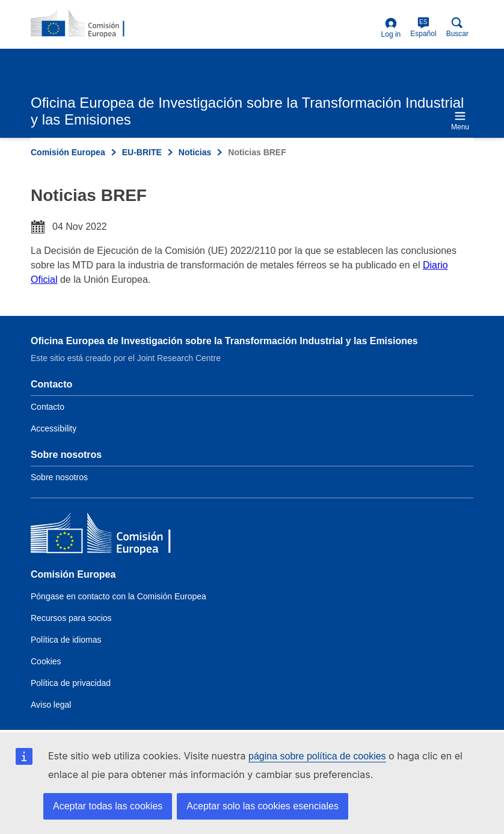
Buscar (457, 27)
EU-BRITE (142, 152)
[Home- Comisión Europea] (89, 24)
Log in (391, 28)
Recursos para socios (71, 618)
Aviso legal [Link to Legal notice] (51, 705)
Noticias (195, 152)
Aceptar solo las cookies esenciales (263, 806)
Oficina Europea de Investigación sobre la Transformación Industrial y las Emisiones (224, 341)
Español (423, 27)
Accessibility (54, 428)
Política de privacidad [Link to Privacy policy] (71, 683)
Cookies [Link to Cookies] (46, 661)
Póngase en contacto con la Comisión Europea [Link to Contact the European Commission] (118, 596)
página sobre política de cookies (317, 756)
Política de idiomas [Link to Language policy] (66, 640)
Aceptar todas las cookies (108, 806)
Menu (460, 121)
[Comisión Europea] (118, 536)
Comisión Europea (68, 152)
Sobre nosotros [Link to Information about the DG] (59, 477)
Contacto (48, 407)
